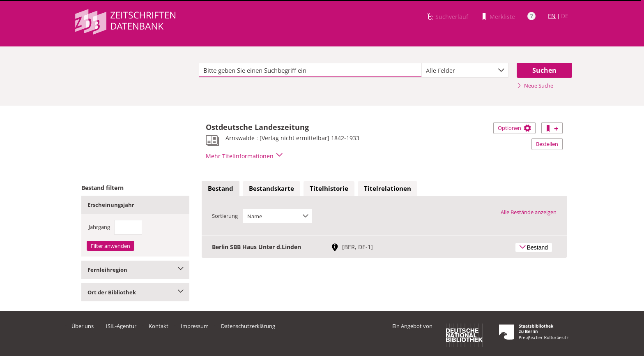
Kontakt (159, 326)
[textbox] (310, 70)
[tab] (221, 189)
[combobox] (465, 70)
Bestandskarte (271, 188)
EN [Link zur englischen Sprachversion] (552, 16)
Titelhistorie (329, 188)
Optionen (514, 128)
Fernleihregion (135, 270)
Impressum (195, 326)
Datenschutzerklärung (248, 326)
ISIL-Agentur (121, 326)
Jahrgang (99, 227)
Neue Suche (535, 86)
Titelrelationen (388, 188)
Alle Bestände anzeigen (529, 212)
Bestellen (547, 144)
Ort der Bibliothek (135, 292)
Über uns (83, 326)
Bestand (221, 188)
